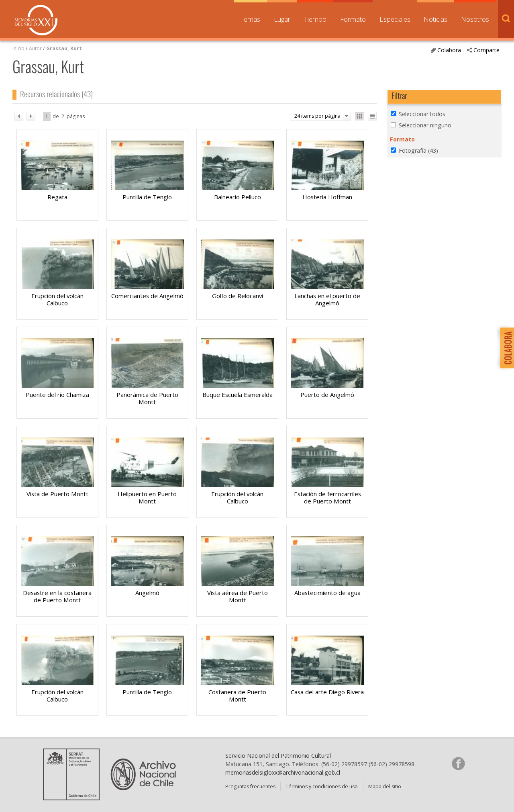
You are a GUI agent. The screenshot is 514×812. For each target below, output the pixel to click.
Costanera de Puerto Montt (237, 695)
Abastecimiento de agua (327, 593)
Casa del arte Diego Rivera (327, 692)
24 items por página (317, 116)
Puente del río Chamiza (57, 395)
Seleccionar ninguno (425, 125)
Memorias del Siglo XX (36, 20)
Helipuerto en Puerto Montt (147, 497)
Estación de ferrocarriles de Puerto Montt (327, 497)
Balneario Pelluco (238, 197)
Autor (35, 48)
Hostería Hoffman (327, 197)
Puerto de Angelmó (327, 395)
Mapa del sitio (385, 786)
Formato (353, 19)
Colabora (449, 50)
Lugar (282, 19)
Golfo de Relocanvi (238, 296)
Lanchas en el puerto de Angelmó (327, 299)
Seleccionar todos (422, 114)
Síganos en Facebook (458, 763)
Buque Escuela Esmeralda (238, 395)
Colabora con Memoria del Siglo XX (505, 348)
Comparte (486, 50)
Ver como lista (372, 116)
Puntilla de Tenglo (147, 197)
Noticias (435, 19)
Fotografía (418, 150)
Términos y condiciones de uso (322, 786)
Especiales (395, 19)
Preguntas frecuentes (250, 786)
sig (31, 116)
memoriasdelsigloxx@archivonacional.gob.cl (283, 772)
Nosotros (475, 19)
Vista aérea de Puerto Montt (238, 596)
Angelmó (147, 593)
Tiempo (315, 19)
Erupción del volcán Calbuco (57, 299)
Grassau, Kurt (64, 48)
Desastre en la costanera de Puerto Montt (57, 596)
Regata (57, 197)
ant (19, 116)
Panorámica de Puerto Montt (147, 398)
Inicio (18, 48)
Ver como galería (359, 116)
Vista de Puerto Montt (57, 494)
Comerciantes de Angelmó (147, 296)
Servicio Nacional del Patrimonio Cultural (278, 756)
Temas (250, 19)
